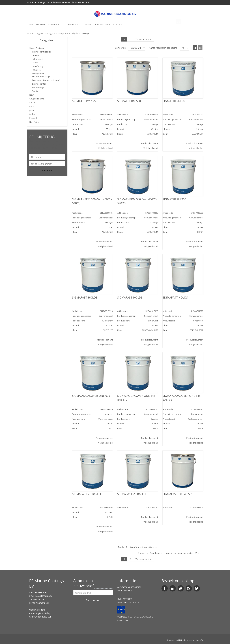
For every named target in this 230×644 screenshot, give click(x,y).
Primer (36, 55)
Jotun (32, 95)
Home (30, 25)
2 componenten (39, 84)
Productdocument (104, 143)
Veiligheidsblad (105, 148)
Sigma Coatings (45, 33)
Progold (33, 118)
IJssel (32, 110)
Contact (118, 25)
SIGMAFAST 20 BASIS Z (177, 494)
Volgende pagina (143, 39)
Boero (32, 106)
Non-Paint (34, 122)
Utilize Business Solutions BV (191, 640)
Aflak (36, 63)
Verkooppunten (102, 25)
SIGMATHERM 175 (84, 101)
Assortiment (54, 25)
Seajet (32, 103)
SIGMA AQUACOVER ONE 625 (91, 396)
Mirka (32, 114)
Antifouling (38, 66)
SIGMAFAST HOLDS (85, 297)
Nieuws (88, 25)
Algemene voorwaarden (129, 587)
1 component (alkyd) (67, 33)
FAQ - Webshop (125, 590)
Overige (37, 70)
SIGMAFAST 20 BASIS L (87, 494)
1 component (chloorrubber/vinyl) (41, 75)
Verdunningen (38, 87)
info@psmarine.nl (40, 603)
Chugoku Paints (37, 99)
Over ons (41, 25)
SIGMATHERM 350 (174, 199)
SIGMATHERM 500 (129, 101)
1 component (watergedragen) (46, 80)
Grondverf (38, 59)
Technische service (73, 25)
